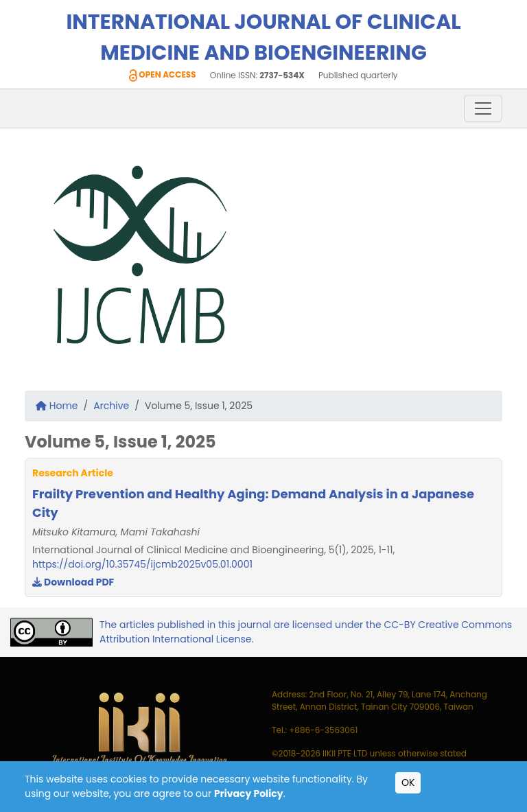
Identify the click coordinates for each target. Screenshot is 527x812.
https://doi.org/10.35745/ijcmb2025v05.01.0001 (142, 564)
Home (57, 406)
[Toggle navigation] (483, 108)
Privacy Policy (249, 793)
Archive (111, 406)
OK (408, 782)
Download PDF (73, 582)
